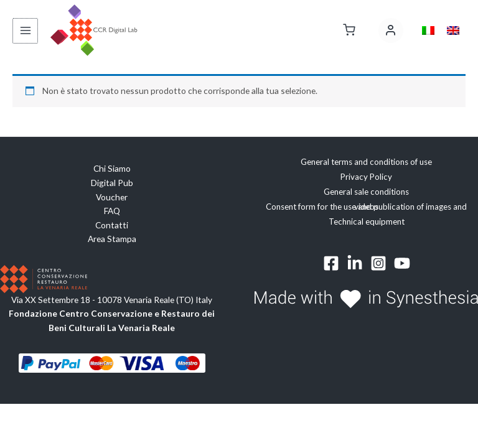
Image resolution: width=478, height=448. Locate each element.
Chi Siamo (112, 169)
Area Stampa (112, 239)
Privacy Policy (366, 177)
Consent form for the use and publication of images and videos (366, 207)
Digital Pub (112, 183)
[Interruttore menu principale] (25, 31)
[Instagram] (378, 263)
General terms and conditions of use (366, 162)
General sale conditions (366, 192)
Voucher (112, 197)
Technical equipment (367, 222)
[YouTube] (402, 263)
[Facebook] (331, 263)
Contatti (112, 225)
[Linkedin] (355, 263)
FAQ (112, 211)
